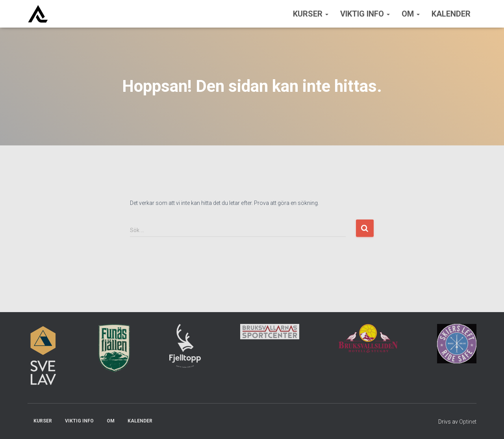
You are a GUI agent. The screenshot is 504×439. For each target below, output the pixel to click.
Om (411, 14)
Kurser (311, 14)
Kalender (451, 14)
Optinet (468, 422)
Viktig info (365, 14)
